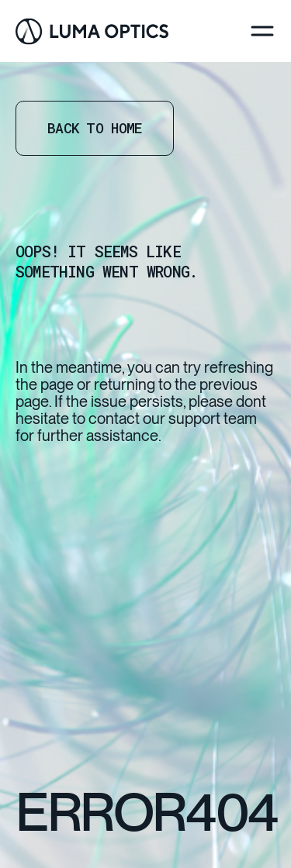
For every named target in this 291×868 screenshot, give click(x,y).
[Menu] (262, 31)
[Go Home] (92, 31)
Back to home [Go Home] (95, 128)
